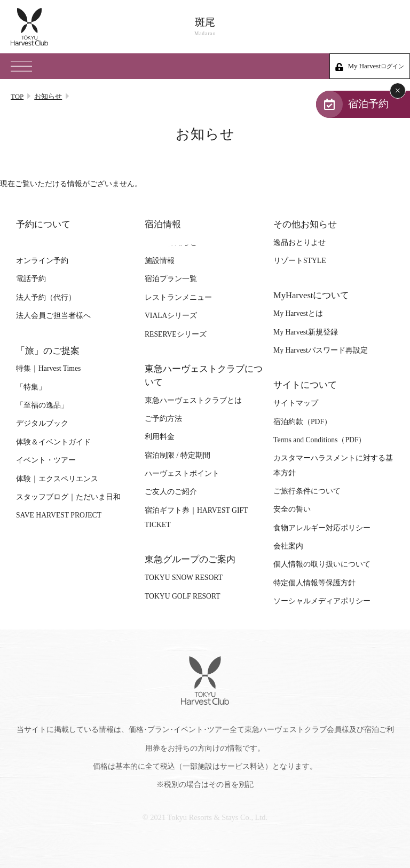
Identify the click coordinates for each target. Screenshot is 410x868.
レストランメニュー (178, 297)
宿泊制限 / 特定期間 (178, 455)
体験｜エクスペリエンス (57, 479)
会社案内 (288, 546)
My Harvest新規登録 (306, 332)
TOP (17, 96)
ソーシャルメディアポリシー (322, 601)
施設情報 (160, 261)
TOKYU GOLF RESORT (183, 596)
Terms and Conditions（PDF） (320, 440)
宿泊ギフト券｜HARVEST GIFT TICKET (196, 517)
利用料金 (160, 437)
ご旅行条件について (307, 491)
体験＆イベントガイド (53, 442)
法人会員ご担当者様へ (53, 316)
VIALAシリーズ (171, 316)
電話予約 (31, 279)
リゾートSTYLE (299, 261)
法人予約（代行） (46, 297)
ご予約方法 (163, 419)
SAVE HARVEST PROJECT (59, 515)
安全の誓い (292, 509)
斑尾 (205, 27)
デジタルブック (42, 423)
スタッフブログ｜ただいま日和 (68, 497)
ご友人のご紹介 (171, 492)
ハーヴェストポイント (182, 473)
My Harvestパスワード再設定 (321, 350)
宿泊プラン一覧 (171, 279)
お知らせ (48, 96)
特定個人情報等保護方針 (314, 583)
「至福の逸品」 (42, 405)
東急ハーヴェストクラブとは (193, 400)
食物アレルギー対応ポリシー (322, 528)
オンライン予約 (42, 261)
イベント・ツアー (46, 460)
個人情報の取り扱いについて (322, 564)
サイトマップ (296, 403)
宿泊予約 (368, 104)
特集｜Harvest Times (48, 368)
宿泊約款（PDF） (302, 422)
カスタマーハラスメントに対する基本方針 (333, 465)
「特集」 (31, 387)
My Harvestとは (298, 313)
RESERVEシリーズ (176, 334)
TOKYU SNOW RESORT (184, 578)
